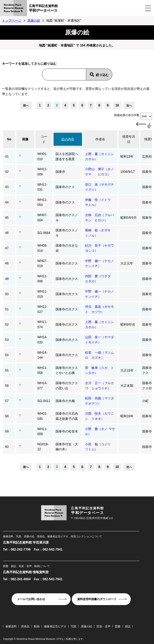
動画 (37, 626)
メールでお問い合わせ (31, 599)
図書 (118, 626)
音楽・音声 (103, 626)
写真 (74, 626)
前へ (26, 105)
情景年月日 (129, 139)
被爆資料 (11, 626)
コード (44, 139)
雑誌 (128, 626)
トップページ (12, 21)
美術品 (25, 626)
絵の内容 (68, 139)
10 (117, 105)
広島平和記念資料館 (86, 9)
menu (148, 11)
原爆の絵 (34, 21)
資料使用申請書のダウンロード (97, 599)
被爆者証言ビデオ (55, 626)
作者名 (100, 139)
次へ (129, 105)
